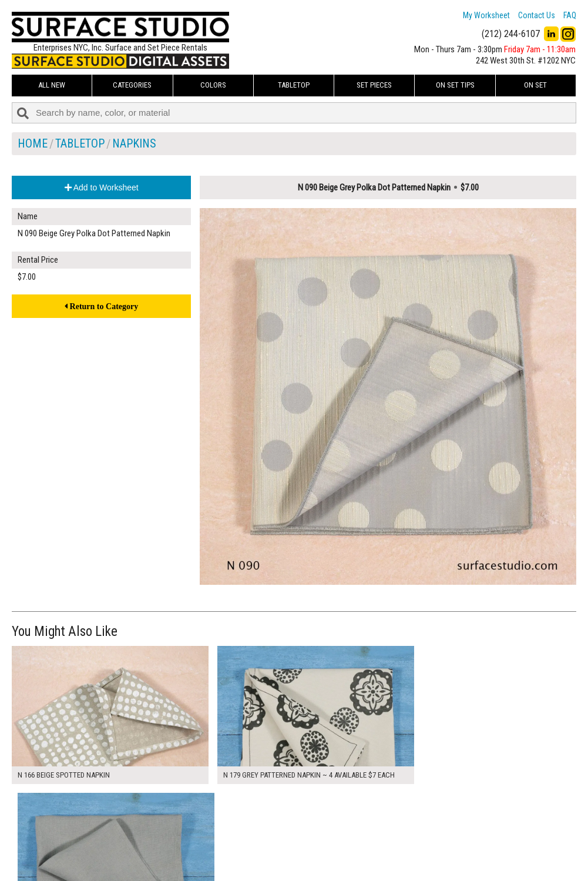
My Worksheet (486, 15)
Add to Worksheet (102, 187)
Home (33, 143)
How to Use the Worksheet (253, 822)
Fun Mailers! (228, 861)
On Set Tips (455, 85)
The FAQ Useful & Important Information (275, 847)
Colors (213, 85)
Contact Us (537, 15)
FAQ (570, 15)
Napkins (134, 143)
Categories (132, 85)
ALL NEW (52, 85)
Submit (415, 848)
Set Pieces (374, 85)
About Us (224, 835)
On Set (535, 85)
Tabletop (294, 85)
